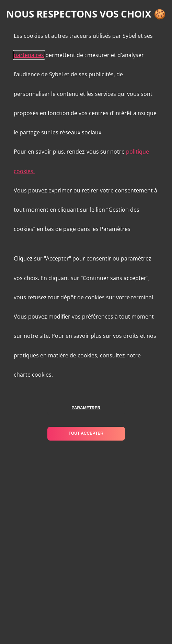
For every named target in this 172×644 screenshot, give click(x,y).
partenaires (29, 55)
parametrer (86, 408)
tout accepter (86, 433)
